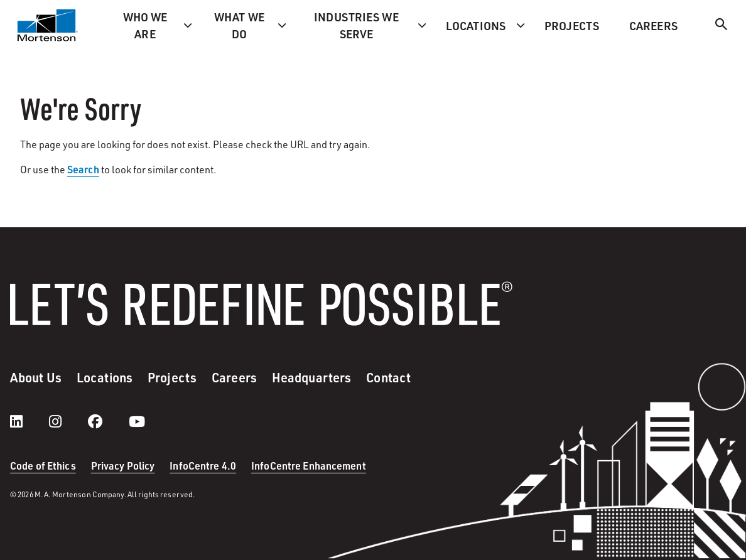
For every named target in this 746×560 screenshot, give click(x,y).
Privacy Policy (123, 466)
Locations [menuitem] (476, 25)
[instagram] (68, 421)
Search (83, 169)
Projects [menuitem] (572, 25)
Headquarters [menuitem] (311, 377)
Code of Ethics (43, 466)
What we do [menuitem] (239, 25)
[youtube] (137, 421)
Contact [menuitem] (388, 377)
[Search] (722, 26)
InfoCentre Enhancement (309, 466)
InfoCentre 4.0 (203, 466)
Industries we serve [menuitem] (356, 25)
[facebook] (108, 421)
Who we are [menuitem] (145, 25)
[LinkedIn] (29, 421)
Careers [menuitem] (653, 25)
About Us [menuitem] (36, 377)
